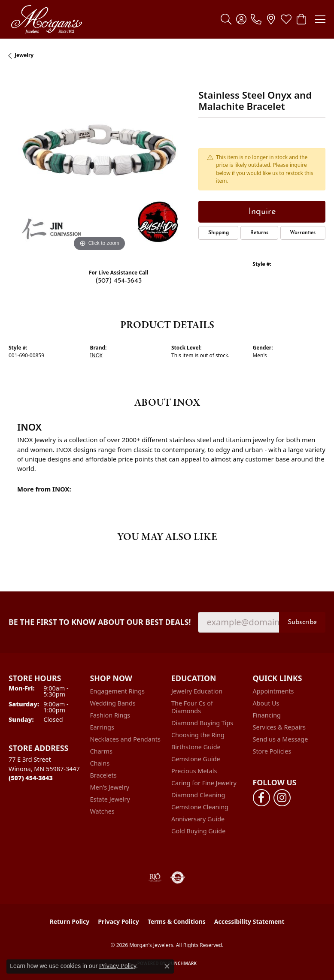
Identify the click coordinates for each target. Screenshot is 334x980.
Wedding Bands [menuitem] (113, 703)
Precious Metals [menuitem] (194, 771)
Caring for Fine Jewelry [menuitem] (204, 783)
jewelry (24, 55)
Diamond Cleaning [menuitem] (198, 795)
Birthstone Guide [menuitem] (196, 747)
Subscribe (302, 622)
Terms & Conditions (177, 921)
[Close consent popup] (167, 966)
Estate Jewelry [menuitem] (110, 799)
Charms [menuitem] (101, 751)
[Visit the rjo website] (155, 877)
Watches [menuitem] (102, 811)
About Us (266, 703)
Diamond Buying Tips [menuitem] (202, 723)
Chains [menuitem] (100, 763)
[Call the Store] (31, 778)
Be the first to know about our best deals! (100, 622)
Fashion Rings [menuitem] (110, 715)
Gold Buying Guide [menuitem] (198, 831)
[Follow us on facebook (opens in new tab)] (261, 798)
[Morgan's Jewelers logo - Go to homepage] (46, 19)
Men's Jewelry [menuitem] (110, 787)
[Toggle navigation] (320, 19)
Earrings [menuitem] (102, 727)
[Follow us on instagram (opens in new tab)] (282, 798)
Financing (267, 715)
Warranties (303, 233)
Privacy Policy (118, 921)
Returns (259, 233)
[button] (226, 19)
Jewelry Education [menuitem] (197, 691)
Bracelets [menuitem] (103, 775)
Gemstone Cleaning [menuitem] (200, 807)
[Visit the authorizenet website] (178, 877)
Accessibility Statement (249, 921)
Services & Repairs (279, 727)
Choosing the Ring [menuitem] (198, 735)
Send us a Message (281, 739)
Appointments (273, 691)
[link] (256, 19)
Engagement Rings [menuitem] (118, 691)
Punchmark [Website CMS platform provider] (183, 963)
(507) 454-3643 (118, 281)
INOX (96, 355)
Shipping (219, 233)
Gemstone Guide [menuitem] (196, 759)
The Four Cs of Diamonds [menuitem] (192, 707)
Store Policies (272, 751)
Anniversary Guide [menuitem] (198, 819)
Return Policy (70, 921)
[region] (99, 163)
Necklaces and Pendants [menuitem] (125, 739)
